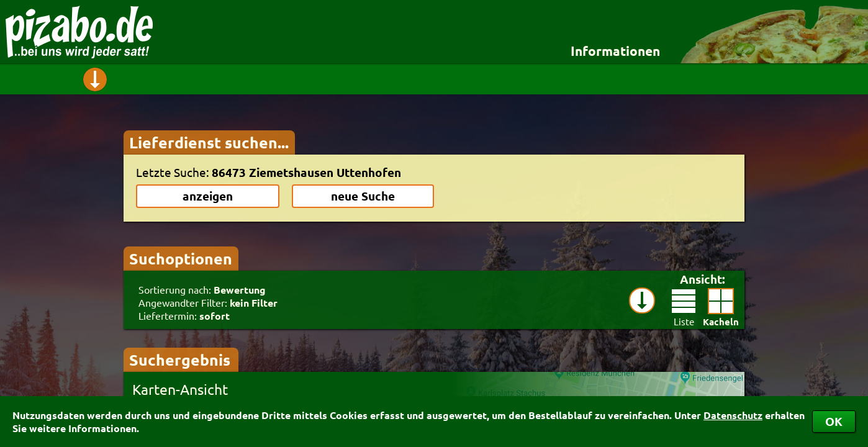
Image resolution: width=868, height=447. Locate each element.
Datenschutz (733, 415)
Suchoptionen (181, 258)
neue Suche (363, 196)
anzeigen (208, 196)
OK (834, 421)
